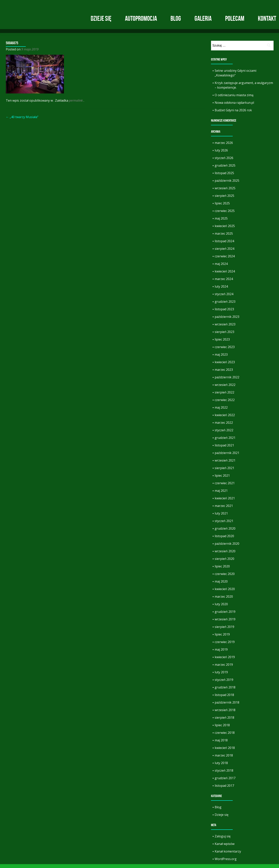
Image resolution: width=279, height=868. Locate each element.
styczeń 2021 (224, 525)
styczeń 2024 (224, 298)
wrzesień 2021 (225, 464)
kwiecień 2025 (225, 230)
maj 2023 (221, 358)
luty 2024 (221, 290)
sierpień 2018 (224, 721)
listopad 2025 (224, 177)
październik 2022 (227, 381)
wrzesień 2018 (225, 714)
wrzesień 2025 (225, 192)
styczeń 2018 (224, 774)
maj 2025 (221, 222)
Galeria (203, 18)
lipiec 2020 (222, 570)
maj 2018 (221, 744)
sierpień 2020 (224, 563)
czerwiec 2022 (225, 404)
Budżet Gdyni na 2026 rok (233, 114)
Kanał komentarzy (228, 855)
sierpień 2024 (224, 252)
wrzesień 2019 (225, 623)
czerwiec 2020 (225, 578)
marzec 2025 (224, 237)
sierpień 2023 (224, 336)
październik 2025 (227, 184)
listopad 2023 (224, 313)
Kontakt (267, 18)
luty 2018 (221, 767)
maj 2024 (221, 268)
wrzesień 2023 (225, 328)
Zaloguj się (223, 840)
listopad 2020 (224, 540)
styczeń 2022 (224, 434)
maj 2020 (221, 585)
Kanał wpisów (225, 848)
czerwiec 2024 (225, 260)
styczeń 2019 (224, 684)
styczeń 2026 (224, 162)
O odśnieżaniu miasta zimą (234, 99)
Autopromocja (141, 18)
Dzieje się (101, 18)
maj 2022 (221, 411)
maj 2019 (221, 653)
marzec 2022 (224, 426)
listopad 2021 (224, 449)
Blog (176, 18)
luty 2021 (221, 517)
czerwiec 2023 (225, 351)
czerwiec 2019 (225, 646)
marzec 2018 (224, 759)
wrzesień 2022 (225, 389)
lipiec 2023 (222, 343)
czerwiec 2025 (225, 215)
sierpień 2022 (224, 396)
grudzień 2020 (225, 532)
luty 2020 (221, 608)
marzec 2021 (224, 510)
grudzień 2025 (225, 169)
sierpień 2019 (224, 631)
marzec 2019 (224, 668)
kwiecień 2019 (225, 661)
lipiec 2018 (222, 729)
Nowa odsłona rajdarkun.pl (234, 106)
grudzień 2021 (225, 442)
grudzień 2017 (225, 782)
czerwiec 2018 (225, 737)
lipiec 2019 (222, 638)
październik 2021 (227, 457)
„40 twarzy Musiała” (22, 121)
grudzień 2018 (225, 691)
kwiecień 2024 (225, 275)
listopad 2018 (224, 699)
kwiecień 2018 (225, 752)
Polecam (235, 18)
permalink (76, 104)
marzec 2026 (224, 147)
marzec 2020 (224, 600)
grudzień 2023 (225, 305)
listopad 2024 (224, 245)
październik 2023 (227, 321)
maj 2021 (221, 495)
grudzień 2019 (225, 616)
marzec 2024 (224, 283)
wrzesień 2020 (225, 555)
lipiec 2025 (222, 207)
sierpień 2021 (224, 472)
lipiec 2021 (222, 479)
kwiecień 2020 (225, 593)
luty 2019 (221, 676)
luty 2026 (221, 154)
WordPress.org (226, 863)
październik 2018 (227, 706)
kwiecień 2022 (225, 419)
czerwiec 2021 (225, 487)
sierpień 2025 (224, 200)
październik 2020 (227, 547)
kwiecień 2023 (225, 366)
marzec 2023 (224, 373)
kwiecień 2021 (225, 502)
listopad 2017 (224, 789)
